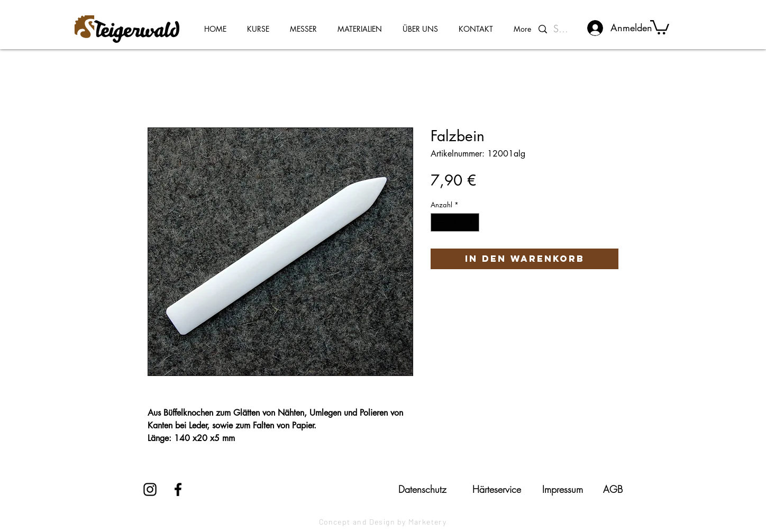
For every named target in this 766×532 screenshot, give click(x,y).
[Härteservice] (497, 489)
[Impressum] (562, 489)
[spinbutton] (455, 223)
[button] (660, 26)
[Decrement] (439, 223)
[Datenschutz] (422, 489)
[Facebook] (178, 489)
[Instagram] (150, 489)
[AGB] (613, 489)
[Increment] (472, 223)
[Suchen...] (563, 29)
